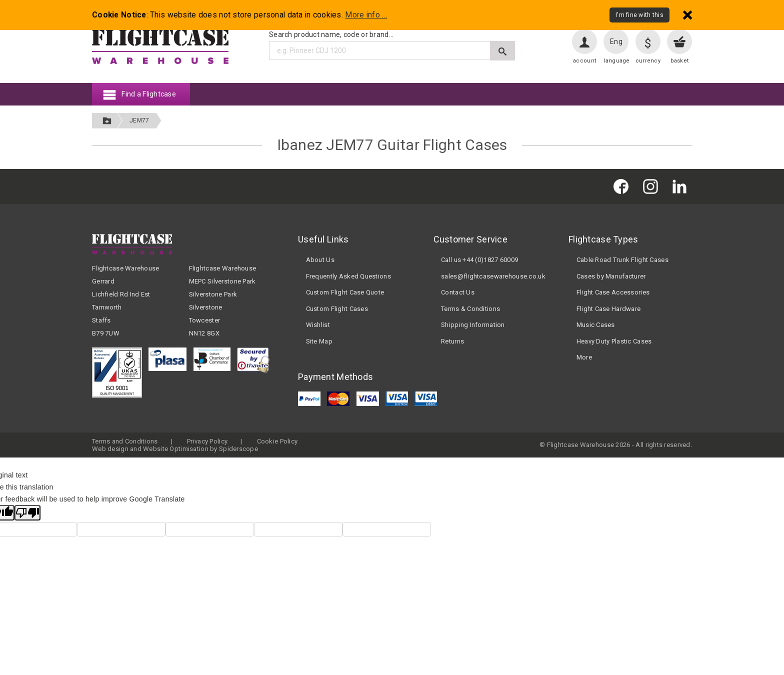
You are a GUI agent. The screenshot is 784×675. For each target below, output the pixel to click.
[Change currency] (648, 41)
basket (680, 61)
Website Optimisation (176, 449)
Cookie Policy (277, 441)
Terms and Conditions (125, 441)
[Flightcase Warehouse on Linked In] (682, 186)
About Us (320, 260)
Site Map (319, 341)
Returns (452, 341)
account (584, 61)
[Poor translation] (27, 513)
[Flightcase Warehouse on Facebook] (623, 186)
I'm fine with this (639, 15)
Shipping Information (473, 325)
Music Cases (596, 325)
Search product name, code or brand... (331, 34)
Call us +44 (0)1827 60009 (479, 260)
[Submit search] (503, 51)
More (584, 357)
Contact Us (458, 292)
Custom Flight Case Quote (345, 292)
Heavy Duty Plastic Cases (614, 341)
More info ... (366, 15)
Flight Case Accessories (613, 292)
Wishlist (318, 325)
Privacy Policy (207, 441)
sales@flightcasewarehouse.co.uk (493, 276)
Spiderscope (238, 449)
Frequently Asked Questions (348, 276)
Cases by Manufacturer (611, 276)
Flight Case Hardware (609, 309)
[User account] (584, 41)
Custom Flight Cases (337, 309)
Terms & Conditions (470, 309)
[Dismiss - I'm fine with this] (687, 15)
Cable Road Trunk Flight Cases (622, 260)
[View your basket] (679, 41)
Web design (110, 449)
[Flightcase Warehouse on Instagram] (653, 186)
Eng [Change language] (616, 41)
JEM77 (139, 120)
